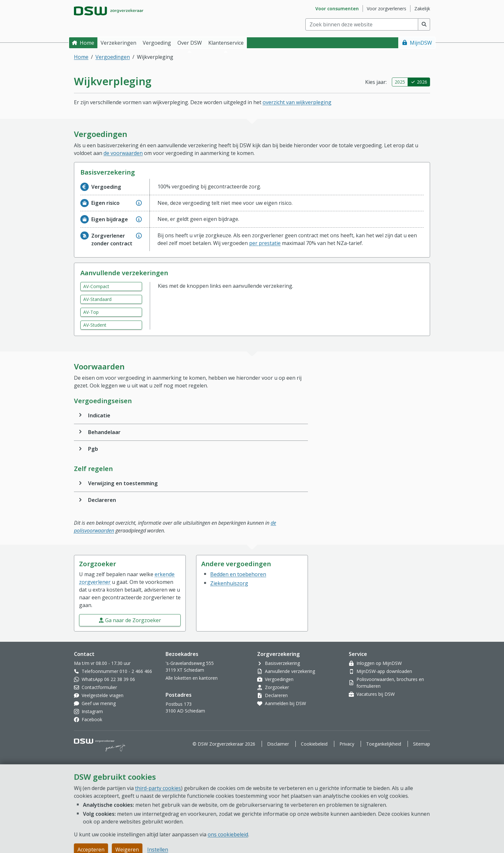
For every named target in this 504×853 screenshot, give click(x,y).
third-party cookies (158, 843)
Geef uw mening (99, 703)
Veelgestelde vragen (103, 695)
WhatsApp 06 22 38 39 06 (108, 679)
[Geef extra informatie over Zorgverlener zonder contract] (139, 236)
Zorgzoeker (277, 687)
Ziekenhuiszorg (229, 583)
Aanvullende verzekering (290, 671)
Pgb (93, 449)
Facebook (92, 719)
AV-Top (91, 312)
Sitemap (422, 744)
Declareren (102, 500)
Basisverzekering (282, 663)
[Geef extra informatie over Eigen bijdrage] (139, 219)
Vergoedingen (113, 57)
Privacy (347, 744)
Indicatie (99, 415)
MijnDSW (421, 43)
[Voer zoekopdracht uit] (424, 24)
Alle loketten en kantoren (192, 678)
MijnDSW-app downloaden (384, 671)
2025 (400, 82)
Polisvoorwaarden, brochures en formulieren (390, 683)
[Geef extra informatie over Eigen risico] (139, 203)
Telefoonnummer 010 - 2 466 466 (117, 671)
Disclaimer (278, 744)
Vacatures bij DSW (376, 694)
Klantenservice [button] (226, 43)
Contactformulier (99, 687)
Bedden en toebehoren (238, 574)
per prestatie (265, 243)
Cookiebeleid (314, 744)
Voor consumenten (337, 9)
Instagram (92, 711)
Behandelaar (104, 432)
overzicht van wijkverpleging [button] (297, 102)
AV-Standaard (97, 299)
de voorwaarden (123, 153)
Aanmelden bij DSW (285, 703)
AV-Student (95, 325)
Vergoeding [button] (157, 43)
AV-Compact (96, 286)
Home (87, 43)
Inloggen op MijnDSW (379, 663)
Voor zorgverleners (387, 9)
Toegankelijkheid (384, 744)
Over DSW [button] (190, 43)
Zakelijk (422, 9)
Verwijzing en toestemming (123, 483)
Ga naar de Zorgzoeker (133, 620)
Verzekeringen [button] (118, 43)
